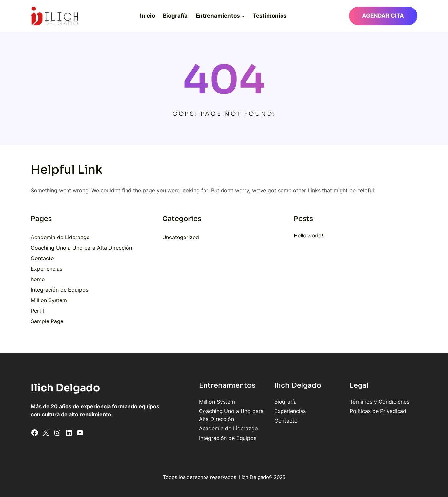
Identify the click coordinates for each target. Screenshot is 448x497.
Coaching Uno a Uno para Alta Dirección (81, 248)
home (38, 279)
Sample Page (47, 321)
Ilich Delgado (65, 388)
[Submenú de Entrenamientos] (243, 16)
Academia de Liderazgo (60, 237)
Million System (49, 300)
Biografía (285, 402)
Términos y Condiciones (380, 402)
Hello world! (309, 235)
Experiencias (47, 269)
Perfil (37, 311)
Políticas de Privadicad (378, 411)
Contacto (42, 258)
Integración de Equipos (59, 290)
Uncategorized (181, 237)
